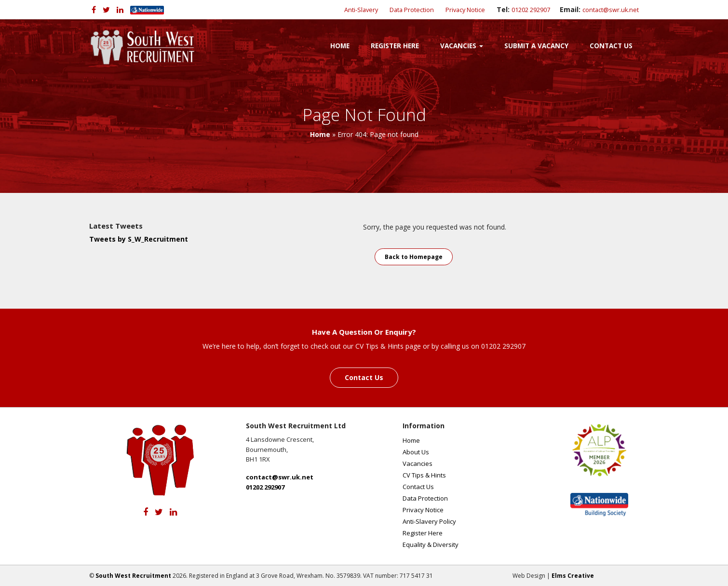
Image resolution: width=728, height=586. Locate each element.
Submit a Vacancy (536, 46)
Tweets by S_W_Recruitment (139, 239)
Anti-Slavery (361, 10)
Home (340, 46)
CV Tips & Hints (424, 475)
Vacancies (462, 46)
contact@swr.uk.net (611, 10)
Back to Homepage (414, 257)
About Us (416, 452)
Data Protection (412, 10)
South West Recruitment (133, 576)
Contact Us (611, 46)
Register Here (395, 46)
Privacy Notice (465, 10)
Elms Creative (573, 576)
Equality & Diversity (431, 545)
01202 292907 (531, 10)
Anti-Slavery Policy (429, 521)
